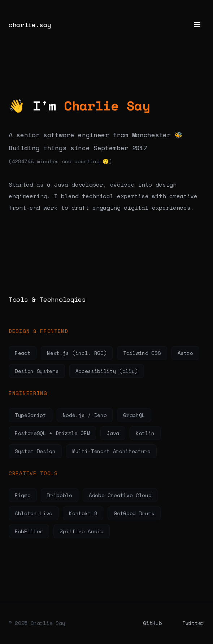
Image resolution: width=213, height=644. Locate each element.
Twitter (193, 623)
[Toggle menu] (197, 25)
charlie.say (30, 25)
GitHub (152, 623)
